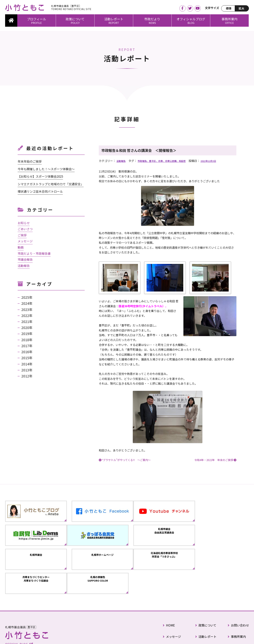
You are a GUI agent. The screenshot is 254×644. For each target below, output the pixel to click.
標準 (229, 8)
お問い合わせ (238, 583)
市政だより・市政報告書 (34, 253)
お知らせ (24, 223)
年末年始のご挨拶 (30, 161)
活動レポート (114, 19)
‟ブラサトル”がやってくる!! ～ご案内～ (126, 460)
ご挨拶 (22, 235)
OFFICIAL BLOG (19, 605)
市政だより (152, 19)
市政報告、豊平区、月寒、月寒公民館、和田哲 (169, 161)
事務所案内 (229, 19)
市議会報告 (25, 259)
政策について (75, 19)
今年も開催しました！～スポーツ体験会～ (46, 169)
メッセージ (25, 241)
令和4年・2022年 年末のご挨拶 (214, 460)
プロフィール (37, 19)
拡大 (241, 8)
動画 (21, 247)
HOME (169, 583)
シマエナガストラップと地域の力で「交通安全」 (51, 184)
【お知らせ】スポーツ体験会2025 (40, 176)
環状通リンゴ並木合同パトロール (40, 191)
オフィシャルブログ (191, 19)
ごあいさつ (25, 229)
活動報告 (122, 161)
